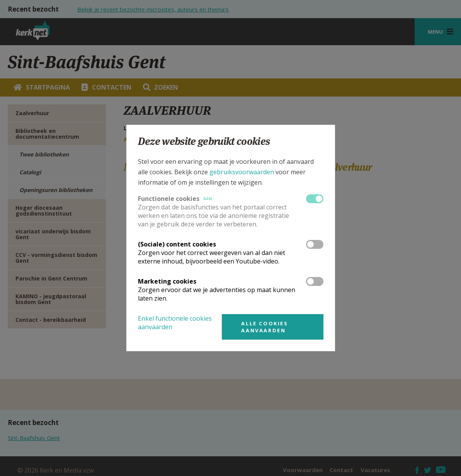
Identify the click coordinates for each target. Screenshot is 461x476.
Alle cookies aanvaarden (265, 327)
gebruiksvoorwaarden (242, 172)
